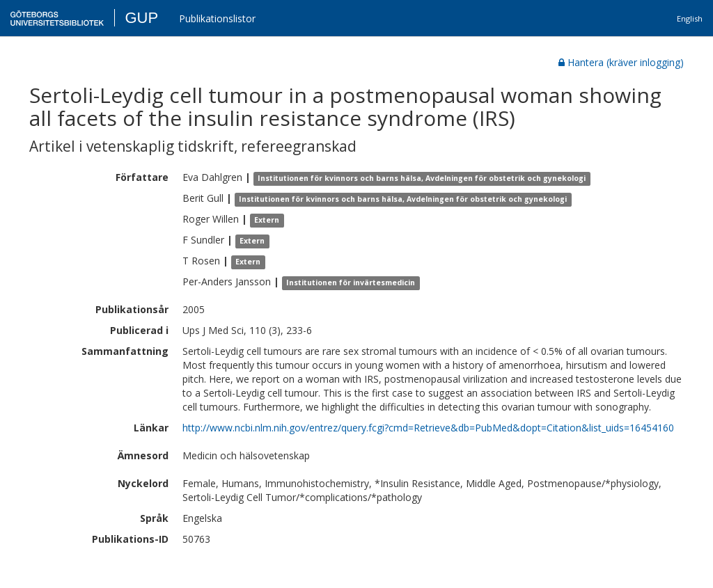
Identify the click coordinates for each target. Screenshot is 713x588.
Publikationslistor (217, 18)
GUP (141, 18)
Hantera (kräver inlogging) (621, 62)
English (690, 18)
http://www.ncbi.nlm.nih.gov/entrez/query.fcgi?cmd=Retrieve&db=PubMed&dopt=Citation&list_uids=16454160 (428, 428)
